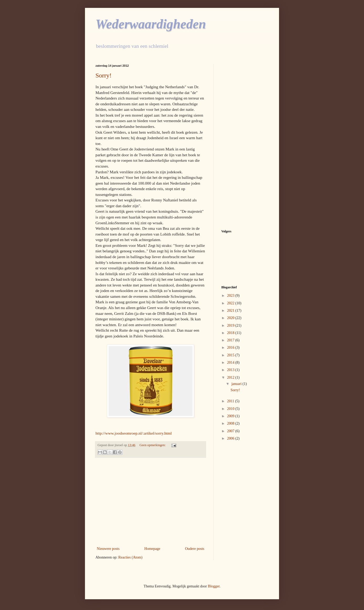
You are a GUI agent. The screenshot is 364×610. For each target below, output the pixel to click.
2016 (231, 348)
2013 (231, 370)
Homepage (152, 549)
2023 (231, 296)
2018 (231, 333)
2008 (231, 423)
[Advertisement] (151, 502)
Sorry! (103, 75)
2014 (231, 363)
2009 (231, 416)
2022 (231, 303)
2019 (231, 325)
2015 (231, 355)
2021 (231, 311)
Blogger (214, 586)
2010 (231, 409)
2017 (231, 340)
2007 (231, 431)
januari (237, 384)
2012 (231, 377)
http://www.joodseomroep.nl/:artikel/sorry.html (134, 433)
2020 (231, 318)
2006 (231, 438)
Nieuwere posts (108, 549)
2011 (231, 401)
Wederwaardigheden (151, 24)
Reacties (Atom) (130, 557)
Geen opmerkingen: (153, 445)
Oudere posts (195, 549)
